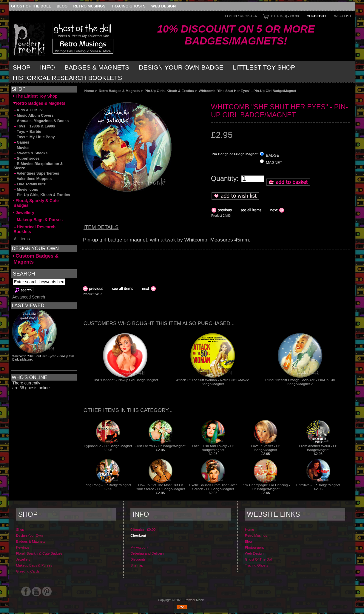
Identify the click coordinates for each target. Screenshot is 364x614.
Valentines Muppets (33, 179)
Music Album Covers (33, 116)
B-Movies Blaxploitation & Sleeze (38, 166)
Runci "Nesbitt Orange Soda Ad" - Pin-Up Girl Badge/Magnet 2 (300, 382)
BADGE (273, 155)
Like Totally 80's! (30, 184)
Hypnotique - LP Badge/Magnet (108, 446)
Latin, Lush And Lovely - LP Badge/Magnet (213, 448)
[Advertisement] (149, 97)
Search (24, 273)
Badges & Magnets (97, 67)
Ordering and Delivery (147, 553)
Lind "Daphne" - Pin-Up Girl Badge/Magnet (125, 380)
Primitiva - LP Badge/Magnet (318, 485)
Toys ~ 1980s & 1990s (34, 126)
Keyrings (23, 547)
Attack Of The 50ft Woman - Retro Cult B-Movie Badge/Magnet (213, 382)
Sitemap (137, 565)
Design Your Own (30, 535)
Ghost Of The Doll (31, 6)
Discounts (138, 559)
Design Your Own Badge (181, 67)
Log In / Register (241, 16)
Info (47, 67)
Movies (21, 148)
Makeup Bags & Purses (38, 220)
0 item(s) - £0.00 (285, 16)
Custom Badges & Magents (36, 259)
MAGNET (274, 163)
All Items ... (24, 239)
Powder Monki (195, 600)
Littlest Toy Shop (264, 67)
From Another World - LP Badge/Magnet (318, 448)
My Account (139, 547)
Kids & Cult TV (28, 110)
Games (21, 142)
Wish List (343, 16)
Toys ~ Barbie (27, 132)
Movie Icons (26, 190)
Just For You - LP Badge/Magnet (160, 446)
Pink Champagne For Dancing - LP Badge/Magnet (266, 487)
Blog (62, 6)
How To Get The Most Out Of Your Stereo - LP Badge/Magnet (161, 487)
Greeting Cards (28, 571)
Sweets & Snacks (30, 153)
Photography (255, 547)
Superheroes (27, 158)
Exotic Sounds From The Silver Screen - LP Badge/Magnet (213, 487)
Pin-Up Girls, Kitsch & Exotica (169, 91)
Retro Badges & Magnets (119, 91)
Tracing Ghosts (128, 6)
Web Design (164, 6)
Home (89, 91)
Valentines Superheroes (36, 173)
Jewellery (24, 213)
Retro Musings (90, 6)
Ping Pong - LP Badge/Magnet (108, 485)
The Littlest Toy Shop (35, 96)
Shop (22, 67)
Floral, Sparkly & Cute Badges (36, 203)
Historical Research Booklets (67, 78)
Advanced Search (29, 297)
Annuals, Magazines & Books (41, 121)
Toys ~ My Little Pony (34, 137)
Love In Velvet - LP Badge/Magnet (266, 448)
